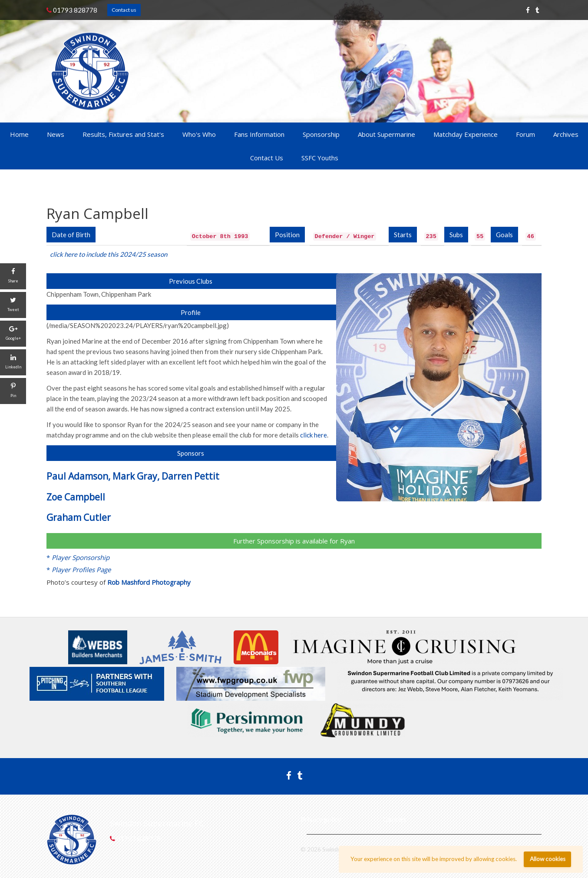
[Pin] (13, 391)
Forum (525, 134)
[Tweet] (13, 305)
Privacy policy (321, 819)
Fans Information (259, 134)
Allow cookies (548, 859)
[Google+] (13, 334)
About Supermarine (386, 134)
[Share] (13, 276)
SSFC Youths (320, 158)
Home (19, 134)
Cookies (395, 819)
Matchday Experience (466, 134)
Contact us (124, 10)
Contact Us (267, 158)
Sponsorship (321, 134)
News (56, 134)
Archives (566, 134)
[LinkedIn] (13, 362)
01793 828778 (72, 10)
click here (314, 435)
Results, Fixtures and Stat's (123, 134)
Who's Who (199, 134)
